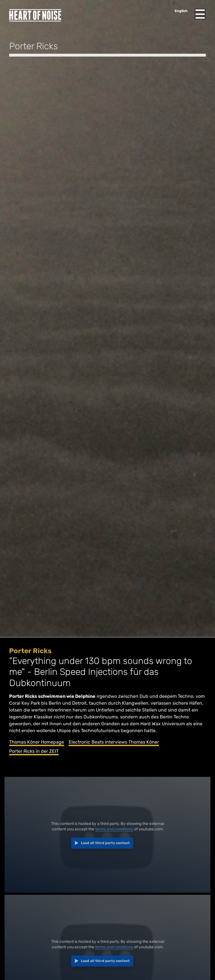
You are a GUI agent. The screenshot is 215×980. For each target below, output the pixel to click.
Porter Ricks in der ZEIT (34, 751)
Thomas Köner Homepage (37, 742)
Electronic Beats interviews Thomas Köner (114, 742)
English (181, 11)
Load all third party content (105, 845)
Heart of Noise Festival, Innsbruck (35, 15)
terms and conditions (114, 831)
